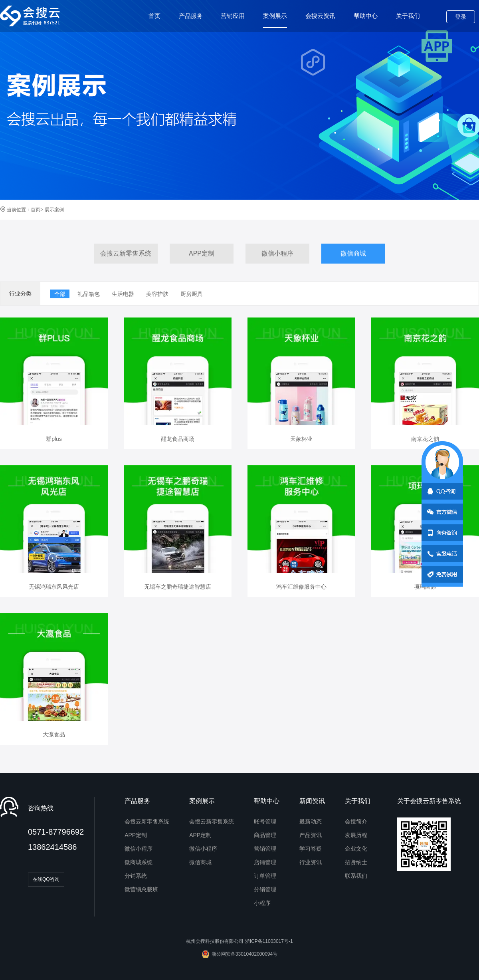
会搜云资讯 (320, 16)
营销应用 (233, 16)
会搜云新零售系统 (126, 253)
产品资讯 (311, 835)
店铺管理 (265, 862)
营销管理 (265, 849)
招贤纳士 (356, 862)
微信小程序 (277, 253)
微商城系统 (139, 862)
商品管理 (265, 835)
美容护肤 (157, 294)
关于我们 (408, 16)
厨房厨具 (192, 294)
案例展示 (275, 20)
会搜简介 (356, 821)
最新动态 (311, 821)
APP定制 (202, 253)
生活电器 (123, 294)
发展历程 (356, 835)
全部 (60, 294)
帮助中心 (366, 16)
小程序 (262, 903)
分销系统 (136, 876)
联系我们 (356, 876)
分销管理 (265, 889)
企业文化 (356, 849)
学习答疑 (311, 849)
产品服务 (191, 16)
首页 (154, 16)
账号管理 (265, 821)
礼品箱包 (89, 294)
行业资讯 (311, 862)
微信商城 (353, 253)
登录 (461, 17)
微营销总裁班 (141, 889)
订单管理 (265, 876)
